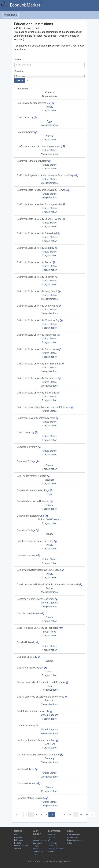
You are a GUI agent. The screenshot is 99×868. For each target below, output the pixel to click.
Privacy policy (73, 837)
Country (19, 71)
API (49, 840)
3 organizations (49, 183)
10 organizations (50, 791)
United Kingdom (49, 603)
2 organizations (49, 154)
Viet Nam (49, 480)
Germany (49, 758)
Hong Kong (49, 744)
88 (81, 815)
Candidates (19, 837)
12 (64, 815)
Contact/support (39, 840)
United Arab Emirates (49, 519)
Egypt (49, 121)
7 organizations (49, 806)
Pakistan (49, 700)
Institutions (52, 837)
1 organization (49, 111)
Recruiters (18, 843)
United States (49, 150)
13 (70, 815)
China (50, 672)
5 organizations (49, 125)
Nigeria (50, 136)
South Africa (49, 632)
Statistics (51, 834)
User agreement (74, 834)
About (17, 834)
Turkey (50, 107)
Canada (49, 465)
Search (20, 80)
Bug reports (37, 843)
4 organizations (49, 690)
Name (18, 59)
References (19, 840)
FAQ (34, 837)
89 (87, 815)
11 (58, 815)
